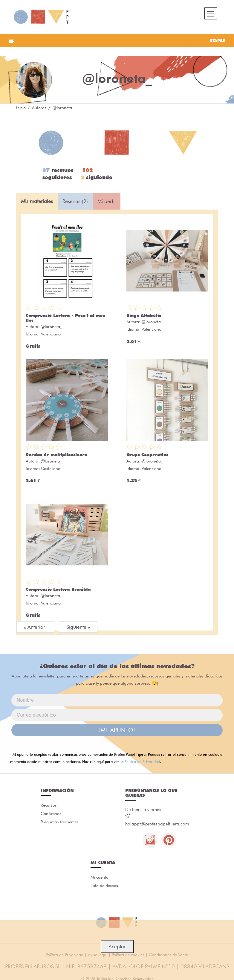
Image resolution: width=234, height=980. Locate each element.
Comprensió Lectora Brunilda (58, 589)
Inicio (21, 108)
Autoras (39, 108)
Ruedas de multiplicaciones (56, 455)
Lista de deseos (104, 886)
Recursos (49, 805)
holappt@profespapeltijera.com (157, 824)
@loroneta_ (51, 326)
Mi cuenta (100, 877)
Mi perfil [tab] (107, 201)
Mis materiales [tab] (37, 201)
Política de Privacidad (142, 761)
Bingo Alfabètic (144, 315)
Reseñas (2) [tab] (75, 201)
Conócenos (51, 813)
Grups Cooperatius (147, 455)
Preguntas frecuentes (60, 822)
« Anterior (35, 627)
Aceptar (117, 947)
